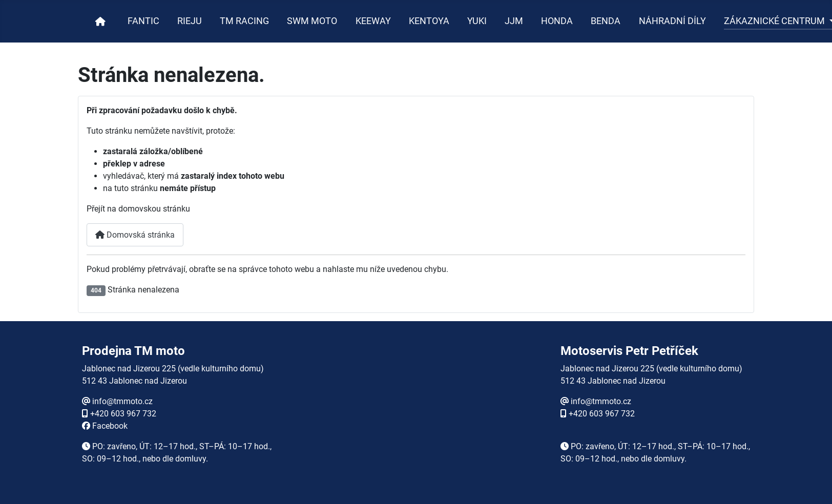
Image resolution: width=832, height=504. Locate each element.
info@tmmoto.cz (122, 401)
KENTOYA (429, 21)
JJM (514, 21)
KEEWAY (373, 21)
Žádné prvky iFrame (416, 415)
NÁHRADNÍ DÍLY (672, 21)
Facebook (110, 426)
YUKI (477, 21)
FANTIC (143, 21)
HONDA (557, 21)
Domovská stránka (135, 235)
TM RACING (244, 21)
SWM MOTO (312, 21)
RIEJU (190, 21)
